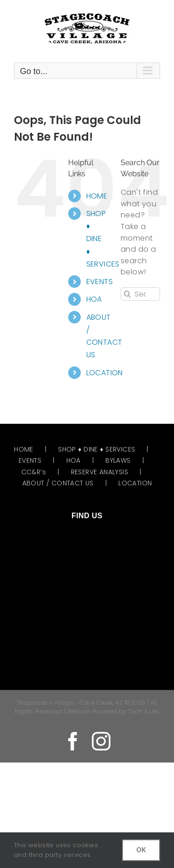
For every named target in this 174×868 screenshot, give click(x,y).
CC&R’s (34, 472)
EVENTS (100, 282)
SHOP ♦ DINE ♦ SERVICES (97, 449)
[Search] (127, 294)
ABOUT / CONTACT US (58, 483)
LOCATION (105, 373)
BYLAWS (118, 460)
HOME (97, 196)
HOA (94, 299)
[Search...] (140, 294)
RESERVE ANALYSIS (100, 472)
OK (141, 850)
